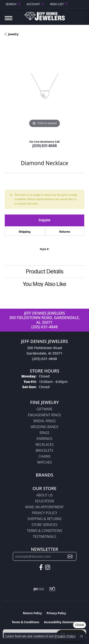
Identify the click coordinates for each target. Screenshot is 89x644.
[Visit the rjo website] (52, 589)
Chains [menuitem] (44, 456)
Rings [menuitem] (45, 433)
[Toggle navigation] (9, 20)
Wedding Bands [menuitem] (44, 427)
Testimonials (44, 537)
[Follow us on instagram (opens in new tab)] (48, 567)
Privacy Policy (44, 513)
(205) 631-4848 (44, 146)
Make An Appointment (44, 507)
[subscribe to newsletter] (70, 556)
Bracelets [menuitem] (45, 450)
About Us (44, 495)
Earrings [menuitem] (44, 439)
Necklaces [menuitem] (44, 445)
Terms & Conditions (44, 531)
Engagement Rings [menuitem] (45, 415)
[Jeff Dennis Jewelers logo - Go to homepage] (45, 14)
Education (44, 501)
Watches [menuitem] (44, 462)
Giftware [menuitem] (44, 409)
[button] (13, 4)
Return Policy (33, 613)
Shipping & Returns (44, 519)
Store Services (44, 525)
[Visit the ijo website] (39, 589)
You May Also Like (44, 284)
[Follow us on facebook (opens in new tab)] (41, 567)
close (80, 625)
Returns (65, 232)
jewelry (13, 34)
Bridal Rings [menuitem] (45, 421)
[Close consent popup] (82, 636)
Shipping (25, 232)
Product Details (45, 272)
